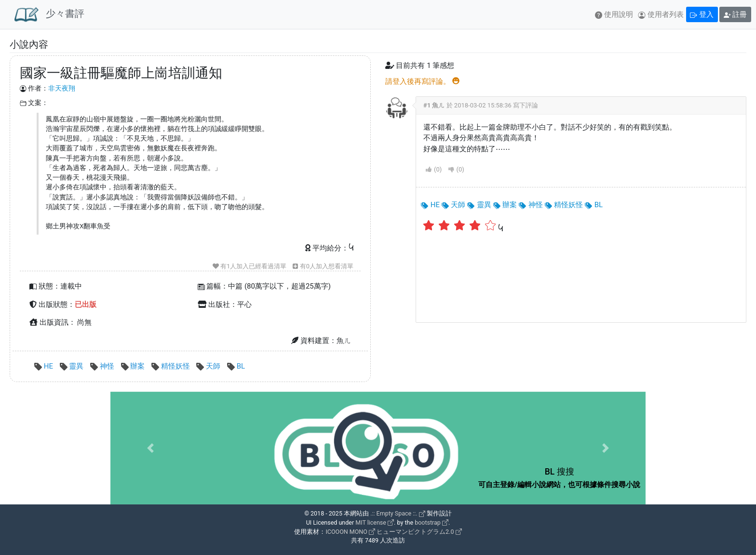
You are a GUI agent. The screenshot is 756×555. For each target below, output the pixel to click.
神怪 (103, 366)
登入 (702, 14)
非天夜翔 (62, 88)
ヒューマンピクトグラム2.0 (419, 532)
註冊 (736, 14)
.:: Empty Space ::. (398, 513)
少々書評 (49, 14)
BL (236, 366)
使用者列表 (661, 14)
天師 (209, 366)
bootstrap (432, 522)
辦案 (134, 366)
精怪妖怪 (171, 366)
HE (45, 366)
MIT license (375, 522)
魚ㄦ (438, 105)
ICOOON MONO (350, 532)
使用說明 (614, 14)
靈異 (73, 366)
